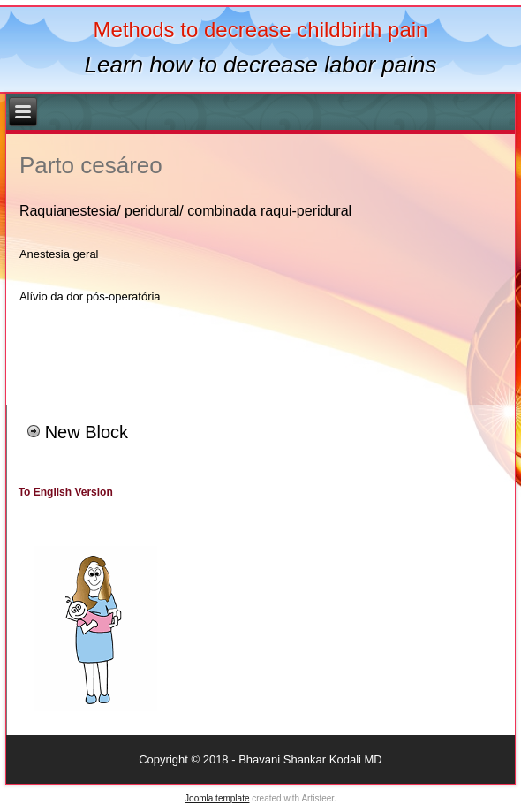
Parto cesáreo (91, 165)
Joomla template (217, 798)
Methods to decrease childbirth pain (261, 30)
